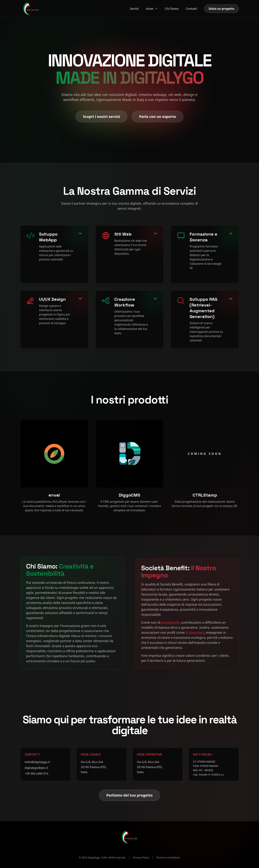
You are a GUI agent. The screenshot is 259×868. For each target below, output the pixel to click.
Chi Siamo (172, 9)
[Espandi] (80, 233)
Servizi (134, 9)
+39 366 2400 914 (36, 774)
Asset (152, 9)
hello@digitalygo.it (37, 762)
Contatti (191, 9)
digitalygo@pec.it (36, 768)
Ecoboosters (195, 631)
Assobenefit (170, 621)
